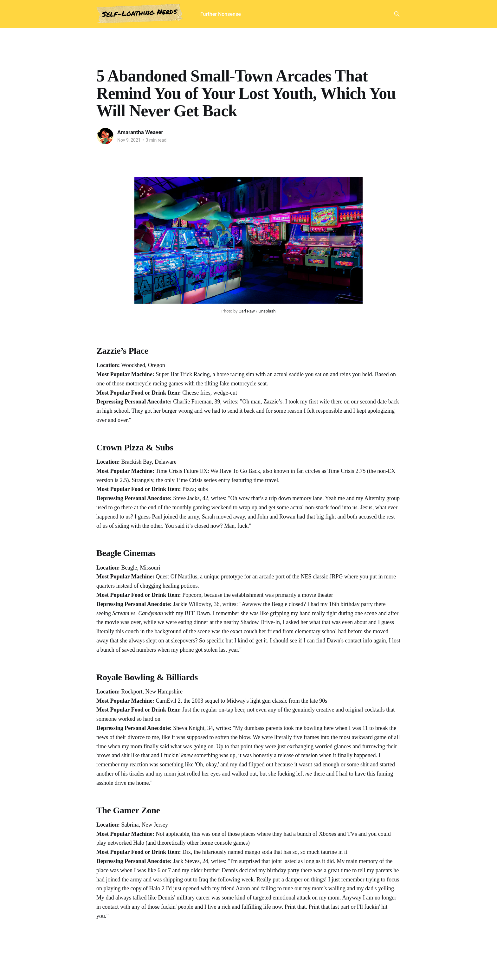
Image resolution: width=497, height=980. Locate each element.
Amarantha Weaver (140, 132)
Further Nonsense (221, 14)
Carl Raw (247, 311)
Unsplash (267, 311)
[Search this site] (397, 14)
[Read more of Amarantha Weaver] (105, 136)
